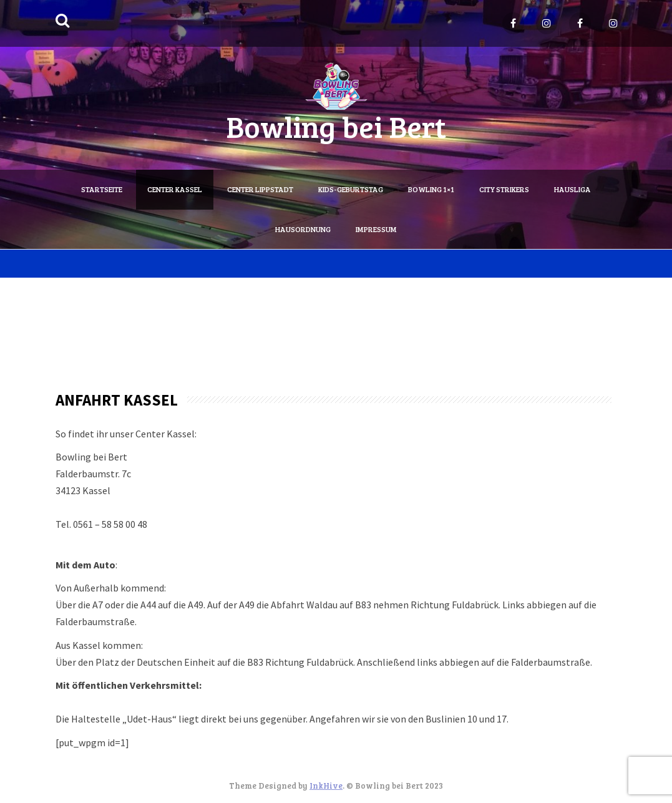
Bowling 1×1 (431, 189)
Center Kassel (175, 189)
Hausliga (572, 189)
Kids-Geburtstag (351, 189)
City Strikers (504, 189)
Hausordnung (303, 229)
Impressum (376, 229)
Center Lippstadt (260, 189)
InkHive (326, 786)
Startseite (102, 189)
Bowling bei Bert (336, 126)
